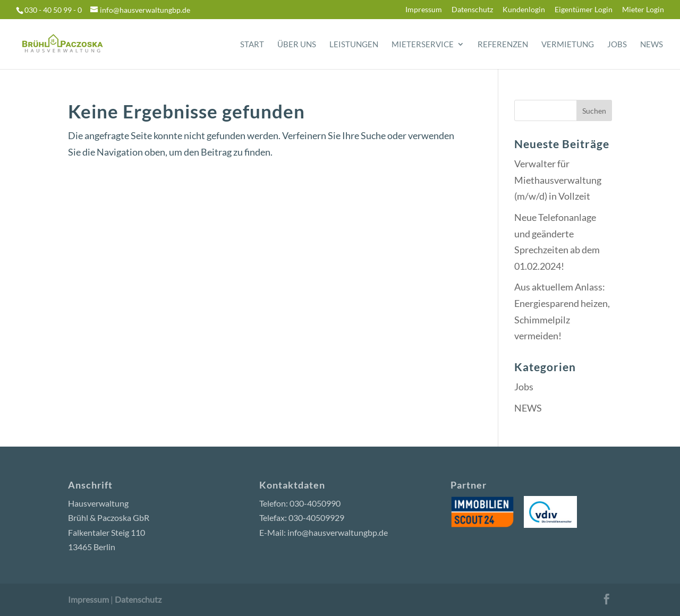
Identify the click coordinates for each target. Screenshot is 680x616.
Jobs (617, 45)
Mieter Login (643, 10)
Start (252, 45)
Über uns (297, 45)
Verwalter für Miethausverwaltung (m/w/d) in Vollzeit (558, 180)
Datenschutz (472, 10)
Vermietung (568, 45)
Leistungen (354, 45)
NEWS (528, 408)
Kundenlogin (524, 10)
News (652, 45)
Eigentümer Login (584, 10)
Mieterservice (423, 45)
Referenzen (503, 45)
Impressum (424, 10)
